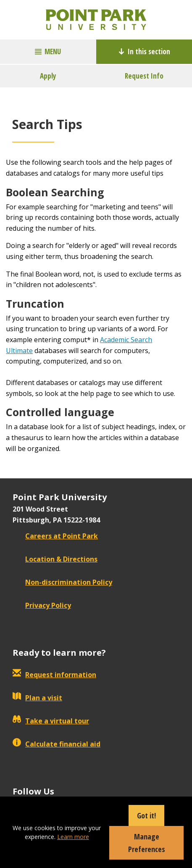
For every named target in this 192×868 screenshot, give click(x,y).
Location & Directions (55, 559)
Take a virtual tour (51, 721)
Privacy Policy (42, 605)
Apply (48, 76)
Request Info (144, 76)
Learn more (73, 837)
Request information (54, 675)
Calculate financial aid (57, 744)
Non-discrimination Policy (62, 582)
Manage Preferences (147, 843)
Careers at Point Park (55, 536)
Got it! (146, 815)
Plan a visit (37, 698)
